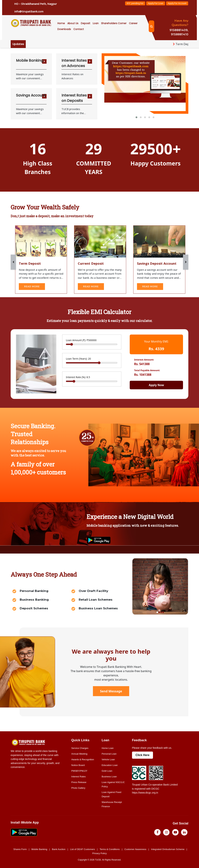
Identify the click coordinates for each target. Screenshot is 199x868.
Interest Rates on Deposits (74, 98)
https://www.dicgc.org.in (145, 792)
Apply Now (156, 384)
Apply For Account (177, 3)
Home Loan (108, 747)
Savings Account (31, 95)
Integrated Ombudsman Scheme (168, 849)
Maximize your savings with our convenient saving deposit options (30, 76)
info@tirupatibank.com (29, 11)
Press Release (79, 782)
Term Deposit (30, 263)
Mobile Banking (30, 60)
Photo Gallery (78, 787)
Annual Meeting (79, 753)
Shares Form (20, 849)
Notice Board (78, 764)
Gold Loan (107, 770)
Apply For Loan (156, 3)
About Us (73, 23)
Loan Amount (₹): (81, 339)
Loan (96, 23)
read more (32, 286)
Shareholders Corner (114, 23)
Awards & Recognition (83, 759)
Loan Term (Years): (78, 358)
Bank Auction (59, 849)
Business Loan (109, 776)
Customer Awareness (135, 849)
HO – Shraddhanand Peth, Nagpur (36, 4)
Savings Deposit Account (157, 263)
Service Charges (80, 747)
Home (61, 23)
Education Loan (110, 764)
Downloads (64, 29)
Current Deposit (91, 263)
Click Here (142, 754)
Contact (79, 29)
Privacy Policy (100, 853)
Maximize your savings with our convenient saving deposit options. (30, 111)
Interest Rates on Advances (74, 63)
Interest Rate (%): (78, 376)
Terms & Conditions (110, 849)
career (133, 23)
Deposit (86, 23)
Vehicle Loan (108, 759)
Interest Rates (78, 776)
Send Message (111, 690)
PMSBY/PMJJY (79, 770)
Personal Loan (109, 753)
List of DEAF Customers (83, 849)
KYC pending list (135, 3)
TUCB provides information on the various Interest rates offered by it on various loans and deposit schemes (76, 111)
